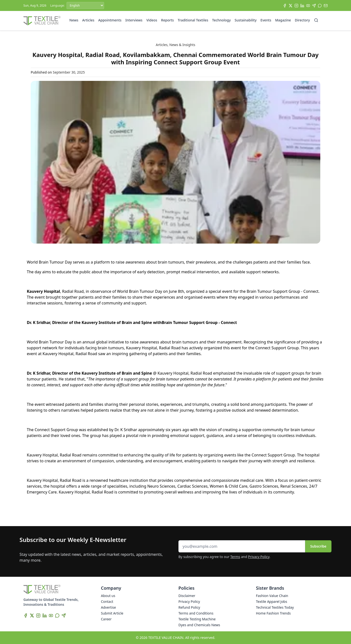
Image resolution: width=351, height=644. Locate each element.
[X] (291, 6)
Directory (302, 20)
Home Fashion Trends (273, 613)
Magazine (283, 20)
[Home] (42, 21)
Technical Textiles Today (275, 607)
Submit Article (112, 613)
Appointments (110, 20)
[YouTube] (308, 6)
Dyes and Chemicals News (199, 625)
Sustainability (246, 20)
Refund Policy (189, 607)
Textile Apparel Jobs (272, 601)
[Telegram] (314, 6)
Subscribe (318, 546)
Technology (221, 20)
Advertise (108, 607)
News (74, 20)
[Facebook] (285, 6)
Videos (152, 20)
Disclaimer (187, 596)
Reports (167, 20)
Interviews (134, 20)
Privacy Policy (259, 557)
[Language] (85, 5)
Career (106, 619)
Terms (235, 557)
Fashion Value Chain (272, 596)
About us (108, 596)
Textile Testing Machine (197, 619)
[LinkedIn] (302, 6)
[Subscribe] (326, 6)
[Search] (316, 20)
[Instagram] (296, 6)
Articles (88, 20)
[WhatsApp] (320, 6)
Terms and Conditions (196, 613)
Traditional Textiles (193, 20)
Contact (107, 601)
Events (266, 20)
